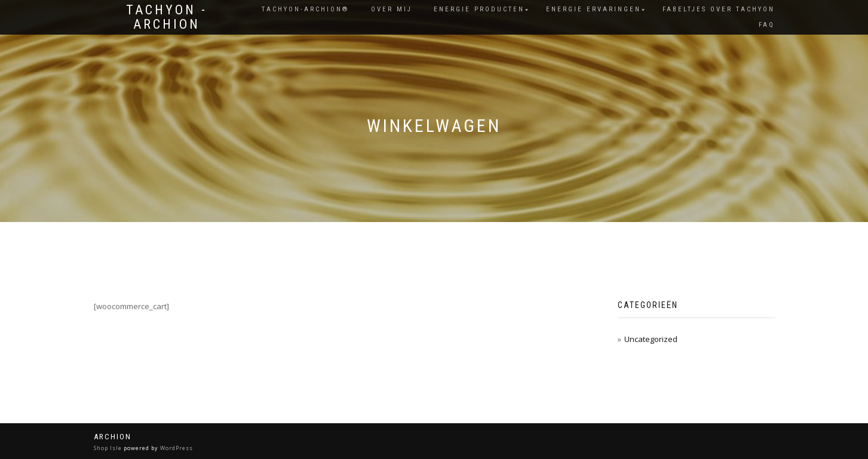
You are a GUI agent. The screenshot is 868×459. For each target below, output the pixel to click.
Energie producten (479, 9)
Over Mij (392, 9)
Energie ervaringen (594, 9)
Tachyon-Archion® (306, 9)
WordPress (177, 448)
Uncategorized (651, 339)
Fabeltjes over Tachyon (719, 9)
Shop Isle (108, 448)
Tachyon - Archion (167, 17)
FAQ (767, 25)
